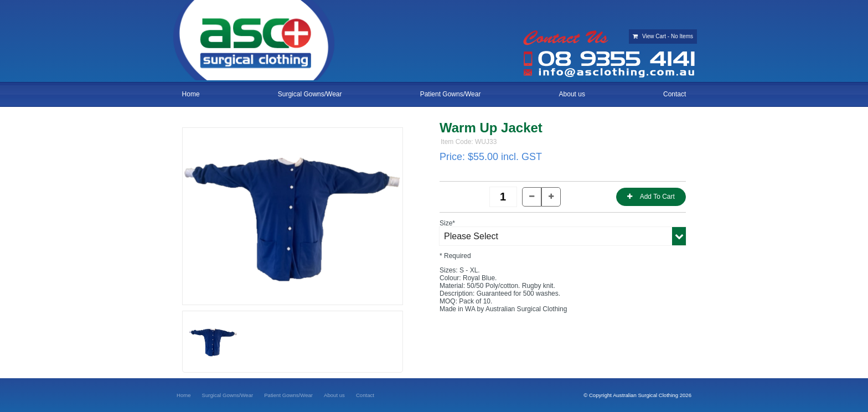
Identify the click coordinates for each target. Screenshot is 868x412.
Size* (447, 223)
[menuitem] (184, 395)
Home (191, 94)
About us (572, 94)
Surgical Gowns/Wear (310, 94)
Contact (675, 94)
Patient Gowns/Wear (451, 94)
